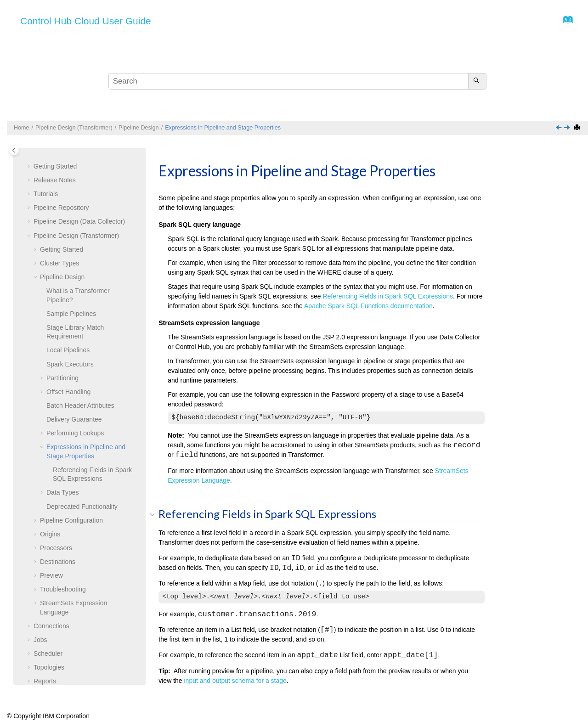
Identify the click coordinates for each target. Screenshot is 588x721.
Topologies (49, 541)
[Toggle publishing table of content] (14, 150)
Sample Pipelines (71, 187)
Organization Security (64, 651)
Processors (56, 421)
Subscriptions (53, 568)
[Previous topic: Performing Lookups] (560, 128)
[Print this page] (578, 128)
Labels (43, 624)
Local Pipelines (68, 223)
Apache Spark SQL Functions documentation (368, 306)
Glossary (46, 665)
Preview (51, 449)
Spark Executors (70, 237)
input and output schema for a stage (235, 681)
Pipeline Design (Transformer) (74, 128)
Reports (45, 554)
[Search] (477, 81)
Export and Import (59, 637)
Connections (51, 499)
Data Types (63, 366)
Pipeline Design (139, 128)
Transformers (53, 596)
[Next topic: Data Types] (568, 128)
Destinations (58, 435)
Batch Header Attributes (80, 279)
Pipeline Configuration (71, 394)
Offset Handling (68, 265)
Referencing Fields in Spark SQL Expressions (388, 296)
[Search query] (297, 81)
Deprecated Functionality (82, 380)
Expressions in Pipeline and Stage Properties (223, 128)
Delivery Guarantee (74, 293)
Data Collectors (56, 582)
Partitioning (62, 251)
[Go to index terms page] (565, 22)
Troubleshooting (63, 462)
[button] (36, 151)
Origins (50, 407)
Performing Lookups (75, 306)
